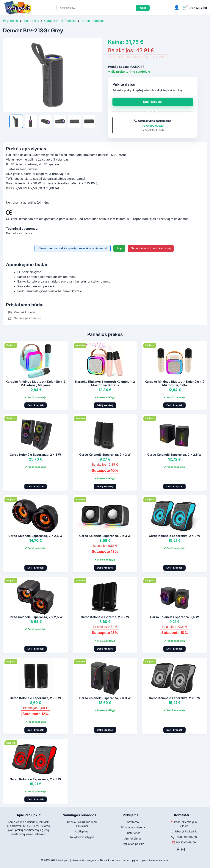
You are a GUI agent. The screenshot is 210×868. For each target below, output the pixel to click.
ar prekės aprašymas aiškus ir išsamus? (73, 248)
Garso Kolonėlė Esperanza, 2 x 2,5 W (174, 455)
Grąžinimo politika (133, 844)
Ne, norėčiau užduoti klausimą (151, 248)
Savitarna (133, 822)
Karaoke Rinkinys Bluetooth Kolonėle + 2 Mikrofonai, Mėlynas (35, 383)
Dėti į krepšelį (153, 102)
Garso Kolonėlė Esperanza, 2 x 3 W (35, 455)
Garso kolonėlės (93, 21)
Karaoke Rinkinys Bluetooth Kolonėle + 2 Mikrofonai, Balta (175, 383)
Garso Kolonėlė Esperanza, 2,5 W (175, 617)
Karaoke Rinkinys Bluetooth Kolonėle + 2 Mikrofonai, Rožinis (105, 383)
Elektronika (31, 21)
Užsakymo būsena (133, 827)
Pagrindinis (11, 21)
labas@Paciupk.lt (186, 831)
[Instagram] (183, 850)
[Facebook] (178, 850)
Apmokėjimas (133, 838)
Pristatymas (133, 833)
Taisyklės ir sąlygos (82, 837)
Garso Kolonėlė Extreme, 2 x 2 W (105, 617)
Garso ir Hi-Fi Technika (60, 21)
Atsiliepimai (82, 831)
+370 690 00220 (153, 126)
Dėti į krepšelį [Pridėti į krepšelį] (36, 405)
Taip (119, 248)
